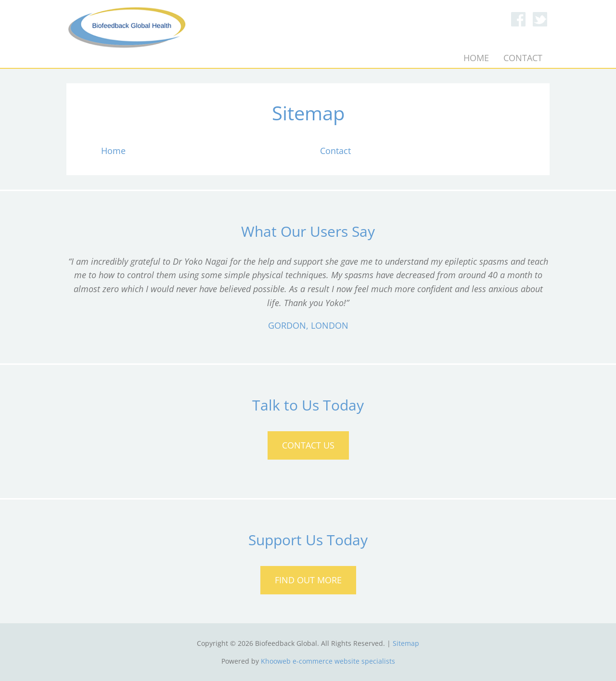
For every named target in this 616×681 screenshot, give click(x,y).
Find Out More (308, 580)
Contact (523, 58)
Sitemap (406, 643)
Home (476, 58)
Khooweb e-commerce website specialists (328, 661)
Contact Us (308, 445)
